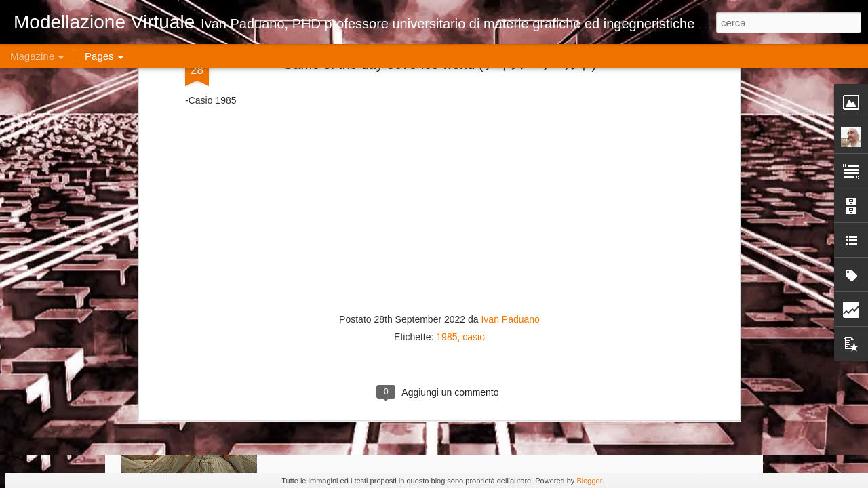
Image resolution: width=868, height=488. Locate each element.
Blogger (589, 481)
